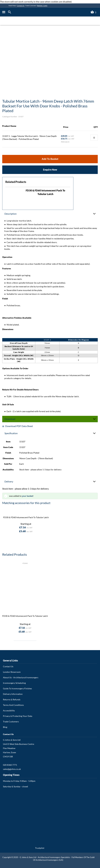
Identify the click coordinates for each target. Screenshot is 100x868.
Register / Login (42, 6)
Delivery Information (13, 694)
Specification (11, 433)
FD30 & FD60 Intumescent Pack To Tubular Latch (26, 517)
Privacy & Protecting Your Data (18, 716)
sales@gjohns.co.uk (12, 769)
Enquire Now (50, 170)
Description (11, 214)
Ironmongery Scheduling (14, 683)
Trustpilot (40, 848)
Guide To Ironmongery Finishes (17, 688)
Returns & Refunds (12, 699)
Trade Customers (11, 722)
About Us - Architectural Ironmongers (21, 677)
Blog (5, 727)
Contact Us (21, 6)
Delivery (9, 481)
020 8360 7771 (10, 765)
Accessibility (9, 710)
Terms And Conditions (13, 705)
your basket (27, 496)
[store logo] (37, 12)
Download (10, 419)
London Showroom (12, 672)
